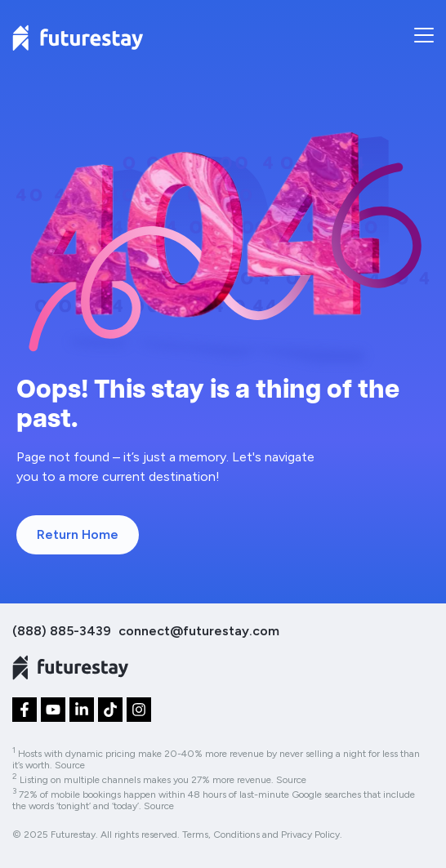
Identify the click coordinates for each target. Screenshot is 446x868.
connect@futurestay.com (199, 631)
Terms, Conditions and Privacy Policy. (262, 835)
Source (70, 765)
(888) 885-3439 (62, 631)
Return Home (78, 534)
